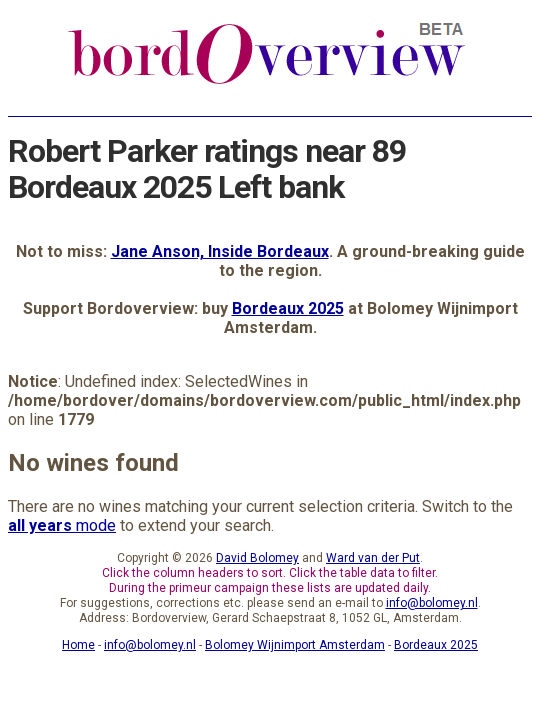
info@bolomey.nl (432, 603)
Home (78, 645)
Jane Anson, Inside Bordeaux (220, 251)
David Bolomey (257, 558)
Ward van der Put (373, 558)
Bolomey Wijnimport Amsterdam (295, 645)
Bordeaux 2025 (288, 308)
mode (62, 525)
